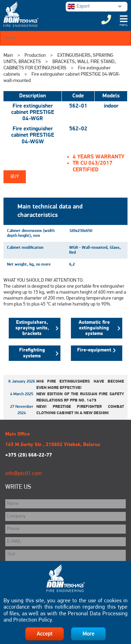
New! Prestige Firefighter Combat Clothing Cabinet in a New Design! (80, 410)
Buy (15, 177)
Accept (45, 634)
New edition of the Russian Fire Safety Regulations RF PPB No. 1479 (80, 397)
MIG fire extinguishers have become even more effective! (80, 385)
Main (8, 56)
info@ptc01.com (24, 474)
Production (35, 56)
